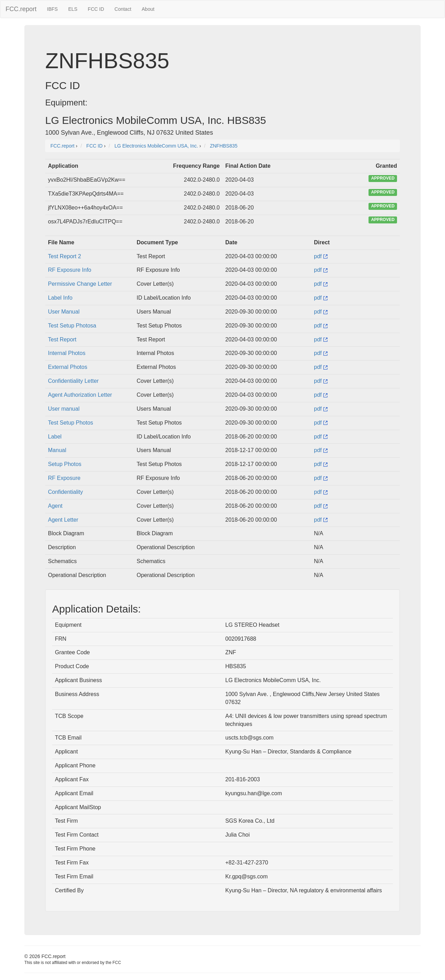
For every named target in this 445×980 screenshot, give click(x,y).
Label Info (60, 298)
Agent (55, 506)
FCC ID (96, 9)
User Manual (64, 312)
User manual (64, 409)
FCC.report (21, 9)
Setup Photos (65, 464)
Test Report (62, 339)
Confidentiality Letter (73, 381)
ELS (73, 9)
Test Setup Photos (71, 423)
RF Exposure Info (70, 270)
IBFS (52, 9)
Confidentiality (66, 492)
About (148, 9)
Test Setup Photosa (72, 326)
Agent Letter (63, 520)
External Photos (68, 367)
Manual (57, 450)
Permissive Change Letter (80, 284)
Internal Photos (67, 353)
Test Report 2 (64, 256)
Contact (123, 9)
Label (55, 437)
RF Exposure (64, 478)
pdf (321, 256)
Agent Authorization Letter (80, 395)
